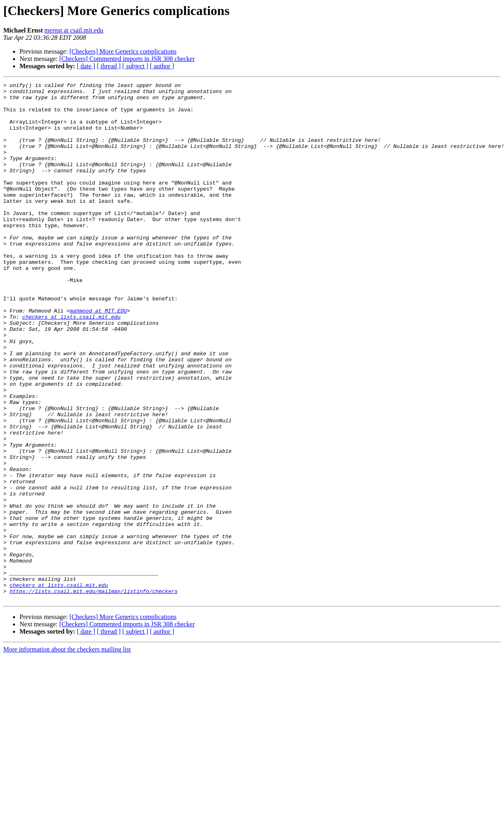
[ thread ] (109, 66)
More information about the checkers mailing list (67, 753)
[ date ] (86, 66)
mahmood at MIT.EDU (98, 357)
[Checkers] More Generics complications (123, 51)
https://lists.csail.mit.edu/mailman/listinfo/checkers (94, 693)
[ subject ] (135, 66)
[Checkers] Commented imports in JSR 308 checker (127, 59)
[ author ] (162, 66)
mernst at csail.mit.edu (74, 30)
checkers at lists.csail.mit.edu (72, 364)
